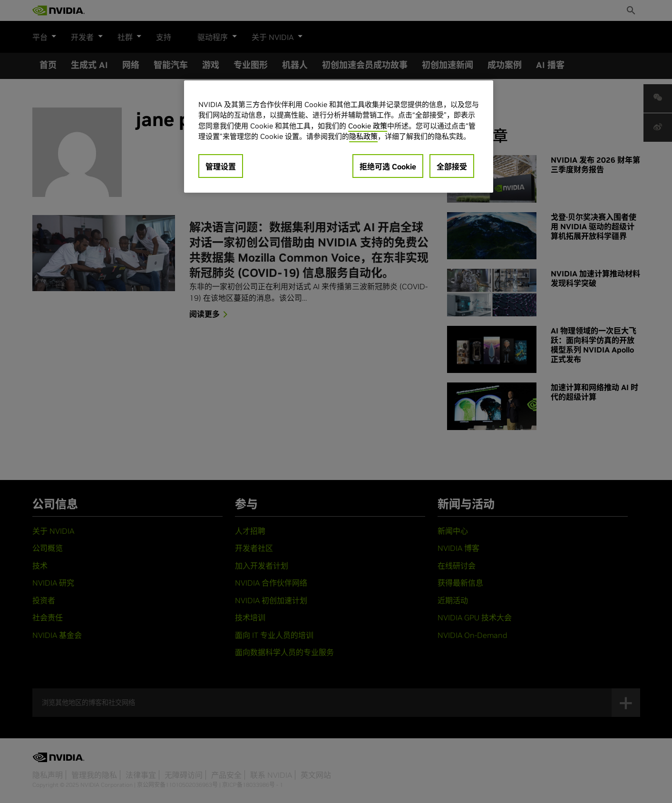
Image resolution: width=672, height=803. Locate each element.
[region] (339, 137)
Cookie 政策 (368, 126)
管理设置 (221, 166)
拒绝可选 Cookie (388, 166)
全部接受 (452, 166)
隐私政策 (363, 136)
